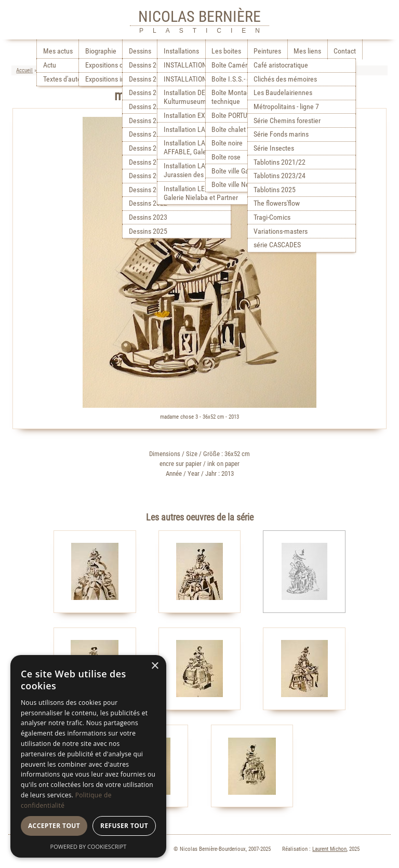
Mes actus (58, 51)
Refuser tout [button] (124, 826)
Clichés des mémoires (285, 79)
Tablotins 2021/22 (280, 162)
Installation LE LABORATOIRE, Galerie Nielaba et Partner (206, 193)
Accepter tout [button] (54, 826)
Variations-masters (281, 231)
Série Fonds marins (281, 134)
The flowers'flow (277, 203)
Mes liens (307, 51)
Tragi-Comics (272, 217)
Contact (345, 51)
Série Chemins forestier (287, 121)
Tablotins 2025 (275, 190)
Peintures (267, 51)
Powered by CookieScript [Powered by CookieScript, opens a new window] (89, 846)
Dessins (140, 51)
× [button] (155, 666)
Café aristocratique (281, 65)
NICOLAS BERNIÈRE (199, 16)
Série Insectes (274, 148)
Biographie (101, 51)
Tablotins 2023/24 (280, 176)
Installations (181, 51)
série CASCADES (277, 245)
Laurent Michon (329, 849)
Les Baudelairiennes (283, 93)
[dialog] (88, 756)
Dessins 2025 (148, 231)
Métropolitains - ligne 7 (286, 107)
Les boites (226, 51)
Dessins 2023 (148, 217)
